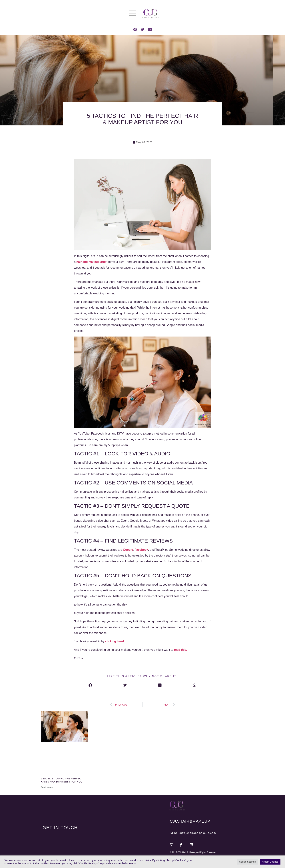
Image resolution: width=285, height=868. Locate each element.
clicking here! (115, 641)
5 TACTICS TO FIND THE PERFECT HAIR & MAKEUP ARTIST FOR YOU (62, 780)
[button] (90, 685)
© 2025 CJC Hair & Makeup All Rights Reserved (193, 852)
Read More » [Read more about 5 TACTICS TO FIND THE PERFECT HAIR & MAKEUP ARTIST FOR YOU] (47, 787)
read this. (181, 650)
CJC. (190, 821)
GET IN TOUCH (60, 828)
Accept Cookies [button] (270, 862)
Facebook (141, 550)
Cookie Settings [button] (247, 862)
